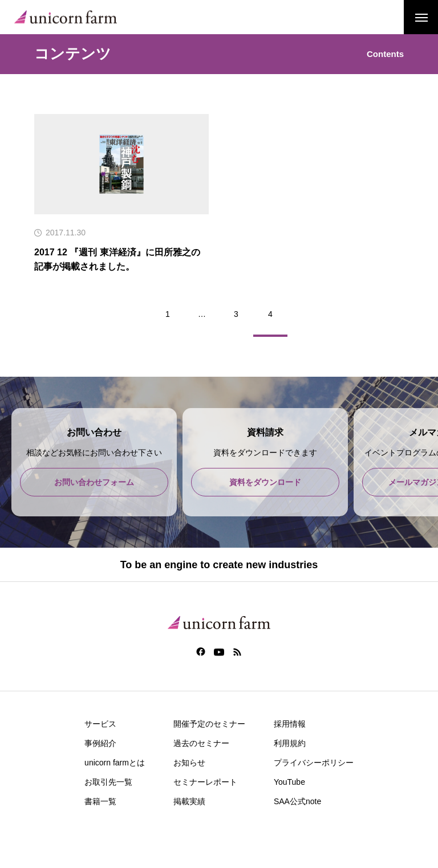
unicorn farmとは (115, 763)
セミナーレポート (205, 782)
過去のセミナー (201, 743)
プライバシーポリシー (314, 763)
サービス (100, 724)
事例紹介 (100, 743)
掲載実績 (189, 801)
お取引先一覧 (108, 782)
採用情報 (290, 724)
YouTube (289, 782)
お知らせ (189, 763)
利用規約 (290, 743)
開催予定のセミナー (209, 724)
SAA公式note (297, 801)
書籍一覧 (100, 801)
